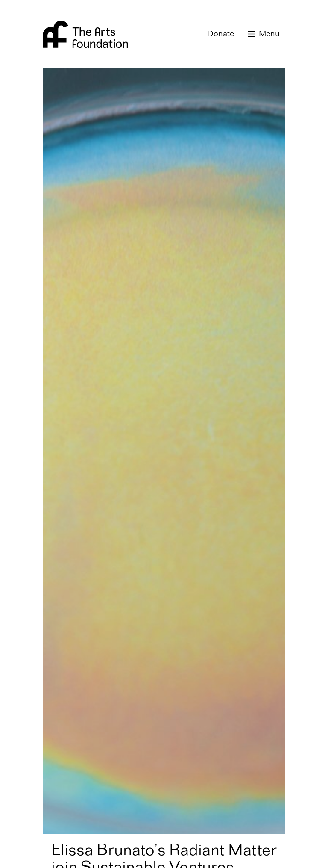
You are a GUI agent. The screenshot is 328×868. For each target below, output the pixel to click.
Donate (221, 34)
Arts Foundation (85, 34)
